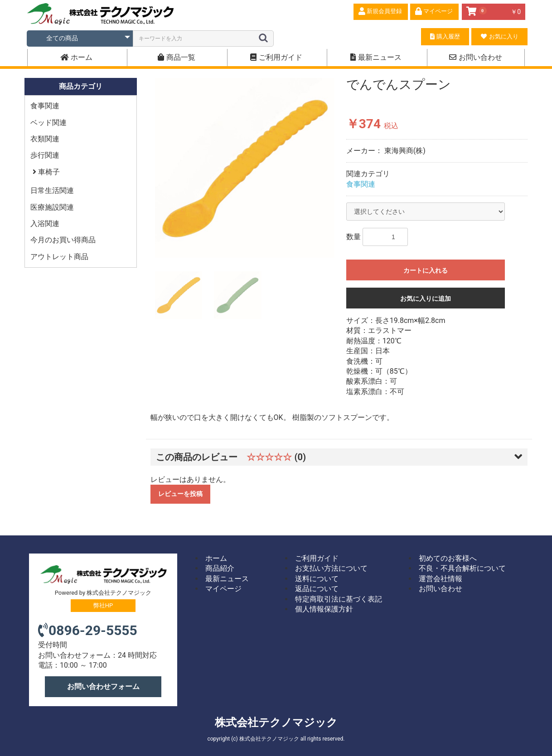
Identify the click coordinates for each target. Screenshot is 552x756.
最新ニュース (376, 57)
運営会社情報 (441, 579)
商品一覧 (177, 57)
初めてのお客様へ (448, 558)
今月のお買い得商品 (63, 240)
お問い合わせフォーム (103, 686)
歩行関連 (45, 155)
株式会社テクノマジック (276, 722)
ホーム (76, 57)
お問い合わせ (476, 57)
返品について (317, 589)
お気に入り (499, 36)
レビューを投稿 (180, 494)
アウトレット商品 (59, 257)
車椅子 (48, 172)
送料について (317, 579)
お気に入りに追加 (426, 299)
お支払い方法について (331, 568)
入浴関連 (45, 224)
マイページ (223, 589)
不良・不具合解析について (462, 568)
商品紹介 (220, 568)
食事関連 (45, 106)
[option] (245, 168)
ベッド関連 (48, 123)
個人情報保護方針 (324, 609)
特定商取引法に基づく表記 (339, 599)
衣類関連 (45, 139)
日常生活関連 (52, 190)
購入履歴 (445, 36)
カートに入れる (426, 270)
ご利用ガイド (276, 57)
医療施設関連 (52, 207)
